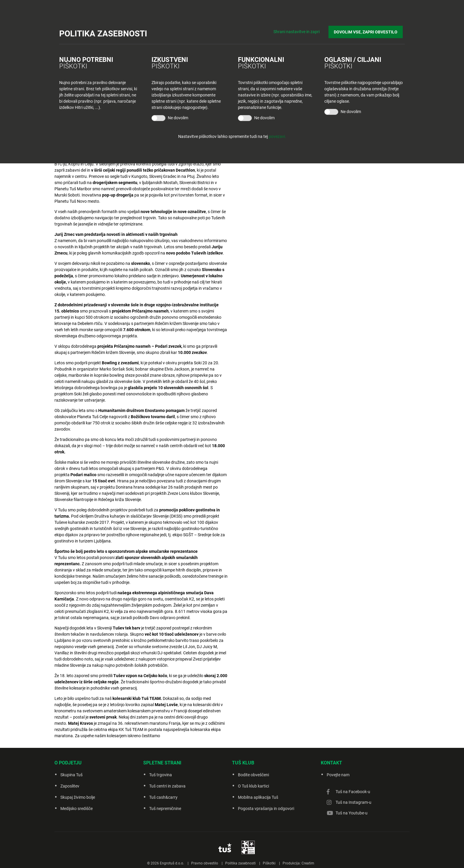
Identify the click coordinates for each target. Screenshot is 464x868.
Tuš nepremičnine (165, 809)
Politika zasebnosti (240, 863)
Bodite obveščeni (253, 775)
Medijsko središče (76, 809)
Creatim (308, 863)
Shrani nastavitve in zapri (301, 30)
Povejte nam (338, 775)
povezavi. (277, 136)
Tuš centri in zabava (167, 786)
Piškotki (269, 863)
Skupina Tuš (71, 775)
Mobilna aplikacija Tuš (258, 797)
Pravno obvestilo (205, 863)
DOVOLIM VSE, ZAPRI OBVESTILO (368, 30)
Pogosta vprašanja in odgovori (266, 809)
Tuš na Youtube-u (352, 813)
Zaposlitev (70, 786)
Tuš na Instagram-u (353, 802)
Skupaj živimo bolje (78, 797)
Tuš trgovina (161, 775)
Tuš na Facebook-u (353, 792)
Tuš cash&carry (163, 797)
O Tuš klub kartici (253, 786)
